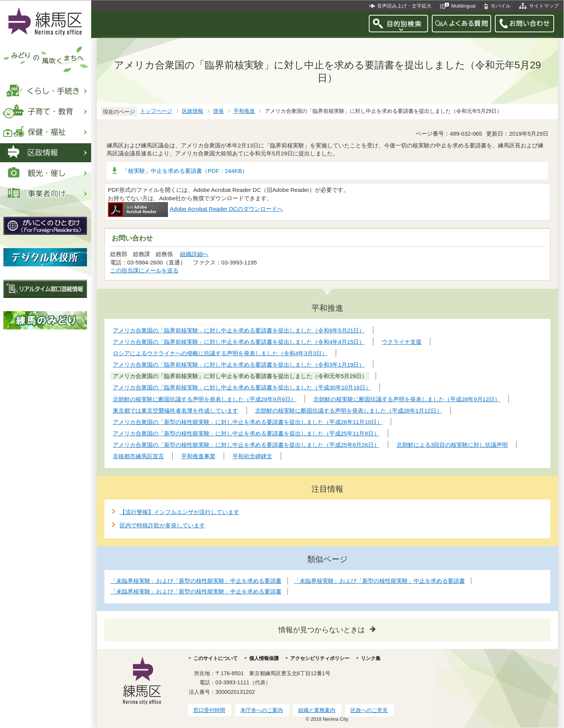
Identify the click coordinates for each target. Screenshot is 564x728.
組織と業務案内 (317, 710)
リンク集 (371, 658)
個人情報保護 (264, 658)
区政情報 (193, 111)
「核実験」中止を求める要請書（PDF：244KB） (185, 171)
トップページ (156, 111)
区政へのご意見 (369, 710)
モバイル (501, 6)
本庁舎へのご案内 (262, 710)
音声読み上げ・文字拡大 (404, 6)
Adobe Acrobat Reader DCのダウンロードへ (195, 209)
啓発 (218, 111)
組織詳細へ (194, 254)
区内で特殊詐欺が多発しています (162, 525)
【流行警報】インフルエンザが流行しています (179, 512)
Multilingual (463, 6)
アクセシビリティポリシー (320, 658)
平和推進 (244, 111)
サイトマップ (544, 6)
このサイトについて (216, 658)
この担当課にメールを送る (144, 270)
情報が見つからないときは (322, 630)
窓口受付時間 (209, 710)
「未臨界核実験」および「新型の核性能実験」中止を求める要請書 (196, 581)
